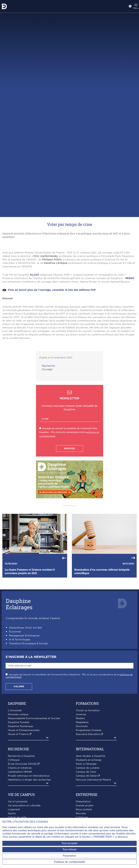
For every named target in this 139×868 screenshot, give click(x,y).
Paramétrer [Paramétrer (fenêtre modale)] (69, 856)
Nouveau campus (18, 765)
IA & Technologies (20, 690)
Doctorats (82, 777)
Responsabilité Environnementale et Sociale (34, 769)
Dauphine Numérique (20, 777)
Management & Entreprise (24, 686)
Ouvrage (47, 420)
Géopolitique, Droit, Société (25, 678)
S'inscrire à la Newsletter (31, 707)
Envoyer (69, 499)
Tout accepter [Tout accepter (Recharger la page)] (69, 843)
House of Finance (18, 785)
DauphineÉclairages (19, 654)
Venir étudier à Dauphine (91, 807)
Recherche (48, 416)
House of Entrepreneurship (24, 781)
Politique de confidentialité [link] (69, 862)
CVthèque (14, 810)
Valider (19, 737)
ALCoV (34, 325)
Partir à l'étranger (86, 814)
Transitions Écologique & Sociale (28, 694)
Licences (81, 765)
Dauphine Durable (19, 773)
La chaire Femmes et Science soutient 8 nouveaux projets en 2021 (30, 622)
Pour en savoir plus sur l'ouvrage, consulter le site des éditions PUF (52, 340)
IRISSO (130, 329)
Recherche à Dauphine (21, 807)
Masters (80, 769)
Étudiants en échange (89, 810)
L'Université (15, 761)
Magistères (82, 773)
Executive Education (88, 785)
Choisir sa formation (88, 761)
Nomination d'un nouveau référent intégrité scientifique (102, 622)
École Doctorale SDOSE (22, 814)
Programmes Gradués (89, 781)
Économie (15, 682)
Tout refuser (69, 849)
